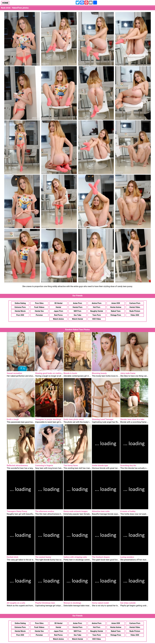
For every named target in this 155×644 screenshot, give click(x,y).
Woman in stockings (72, 603)
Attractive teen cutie (101, 511)
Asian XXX (116, 303)
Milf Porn (77, 311)
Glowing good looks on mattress (49, 373)
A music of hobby (128, 511)
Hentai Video (135, 307)
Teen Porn (97, 315)
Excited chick (13, 557)
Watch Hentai (77, 319)
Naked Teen (116, 311)
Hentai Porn (77, 307)
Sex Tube (77, 315)
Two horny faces (71, 465)
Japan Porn (58, 311)
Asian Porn (77, 303)
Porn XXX (20, 315)
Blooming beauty (99, 373)
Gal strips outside (128, 603)
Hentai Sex (39, 311)
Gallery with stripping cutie (75, 557)
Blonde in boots (70, 373)
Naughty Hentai (97, 311)
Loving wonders (127, 557)
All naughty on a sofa (16, 603)
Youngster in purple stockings (48, 419)
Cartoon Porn (135, 303)
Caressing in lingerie (44, 465)
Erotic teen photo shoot (74, 419)
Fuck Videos (39, 307)
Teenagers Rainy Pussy (17, 511)
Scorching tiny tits (128, 465)
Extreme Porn (20, 307)
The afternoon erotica (45, 511)
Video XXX (135, 315)
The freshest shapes (101, 557)
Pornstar (39, 315)
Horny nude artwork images (76, 511)
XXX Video (97, 319)
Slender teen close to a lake (132, 419)
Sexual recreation (14, 373)
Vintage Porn (116, 315)
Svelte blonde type (100, 465)
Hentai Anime (116, 307)
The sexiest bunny (43, 557)
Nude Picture (135, 311)
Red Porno (58, 315)
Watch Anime (58, 319)
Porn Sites (39, 303)
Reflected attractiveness (17, 465)
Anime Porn (97, 303)
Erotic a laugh (13, 419)
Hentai (58, 307)
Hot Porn (97, 307)
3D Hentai (58, 303)
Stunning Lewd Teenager (103, 419)
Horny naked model (100, 603)
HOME (5, 3)
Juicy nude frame (128, 373)
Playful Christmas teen (45, 603)
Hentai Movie (20, 311)
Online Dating (20, 303)
